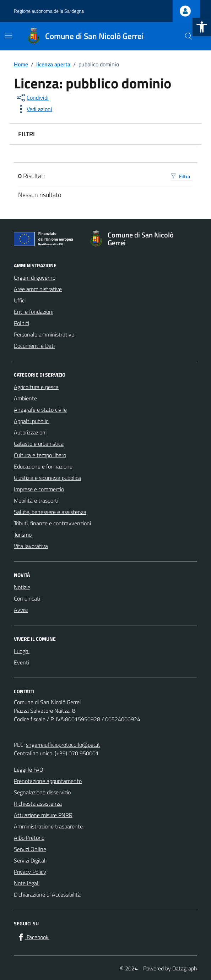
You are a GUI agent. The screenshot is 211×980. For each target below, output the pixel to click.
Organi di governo (35, 278)
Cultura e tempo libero (40, 455)
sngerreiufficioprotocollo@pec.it (63, 745)
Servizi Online (30, 849)
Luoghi (22, 651)
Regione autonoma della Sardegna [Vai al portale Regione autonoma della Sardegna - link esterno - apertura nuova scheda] (49, 11)
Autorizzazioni (30, 432)
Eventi (21, 662)
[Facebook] (33, 937)
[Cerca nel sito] (189, 36)
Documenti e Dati (34, 346)
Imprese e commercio (39, 489)
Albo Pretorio (29, 838)
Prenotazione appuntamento (48, 781)
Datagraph (185, 968)
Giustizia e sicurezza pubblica (47, 478)
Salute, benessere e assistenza (50, 512)
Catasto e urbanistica (39, 444)
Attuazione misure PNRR (43, 815)
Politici (21, 323)
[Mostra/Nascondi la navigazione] (9, 35)
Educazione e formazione (43, 466)
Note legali (27, 883)
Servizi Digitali (30, 860)
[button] (202, 27)
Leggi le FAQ (29, 770)
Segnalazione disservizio (42, 792)
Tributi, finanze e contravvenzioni (52, 523)
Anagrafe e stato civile (40, 410)
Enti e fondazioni (34, 312)
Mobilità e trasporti (36, 500)
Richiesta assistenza (38, 804)
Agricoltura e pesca (36, 387)
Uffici (20, 300)
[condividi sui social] (32, 98)
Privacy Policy (30, 872)
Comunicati (27, 598)
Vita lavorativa (31, 546)
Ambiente (25, 398)
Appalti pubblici (32, 421)
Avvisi (21, 610)
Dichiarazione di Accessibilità (47, 894)
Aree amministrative (38, 289)
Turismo (23, 535)
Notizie (22, 587)
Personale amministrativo (44, 334)
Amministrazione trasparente (48, 826)
